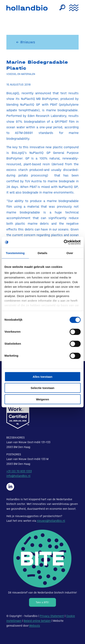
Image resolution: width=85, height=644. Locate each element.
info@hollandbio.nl (18, 476)
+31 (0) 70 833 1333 (19, 471)
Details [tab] (43, 253)
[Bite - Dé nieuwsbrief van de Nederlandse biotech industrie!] (42, 559)
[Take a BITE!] (42, 602)
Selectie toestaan (42, 388)
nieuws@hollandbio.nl (51, 521)
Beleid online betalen (37, 621)
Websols (35, 626)
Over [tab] (70, 253)
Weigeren (42, 399)
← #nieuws (26, 42)
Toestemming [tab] (15, 253)
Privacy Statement (52, 616)
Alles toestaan (43, 376)
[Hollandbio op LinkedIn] (10, 487)
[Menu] (72, 8)
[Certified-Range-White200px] (18, 409)
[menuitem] (60, 8)
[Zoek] (60, 8)
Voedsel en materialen (21, 74)
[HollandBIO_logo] (28, 8)
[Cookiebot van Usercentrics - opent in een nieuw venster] (64, 242)
